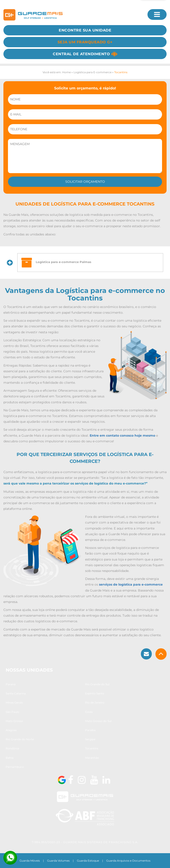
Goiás (89, 712)
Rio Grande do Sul (97, 684)
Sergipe (90, 739)
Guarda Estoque (88, 861)
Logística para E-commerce (93, 72)
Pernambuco (15, 767)
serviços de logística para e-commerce (131, 584)
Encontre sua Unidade (85, 30)
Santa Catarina (16, 693)
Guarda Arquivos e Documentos (128, 861)
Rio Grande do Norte (20, 739)
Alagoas (11, 730)
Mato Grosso (14, 721)
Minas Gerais (14, 702)
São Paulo (13, 712)
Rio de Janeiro (95, 702)
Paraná (11, 684)
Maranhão (92, 758)
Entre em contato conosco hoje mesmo (122, 435)
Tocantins (92, 748)
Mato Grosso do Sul (98, 721)
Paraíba (90, 730)
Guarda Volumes (58, 861)
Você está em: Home (57, 72)
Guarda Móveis (30, 861)
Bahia (10, 758)
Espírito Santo (95, 693)
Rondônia (12, 748)
